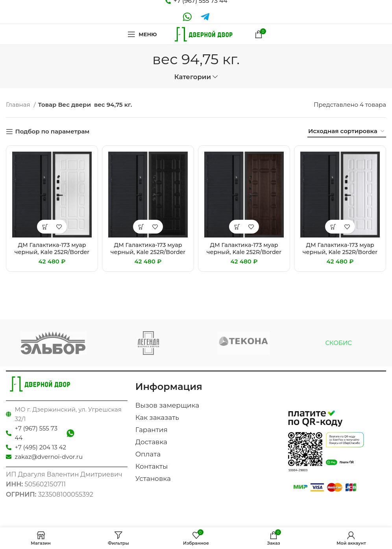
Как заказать (157, 417)
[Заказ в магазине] (347, 132)
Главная (19, 105)
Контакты (152, 466)
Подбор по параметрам (52, 132)
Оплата (148, 454)
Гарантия (152, 430)
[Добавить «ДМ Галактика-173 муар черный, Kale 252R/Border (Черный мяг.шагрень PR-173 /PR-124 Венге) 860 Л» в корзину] (141, 227)
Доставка (151, 442)
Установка (153, 479)
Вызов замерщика (167, 405)
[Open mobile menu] (140, 34)
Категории (193, 77)
